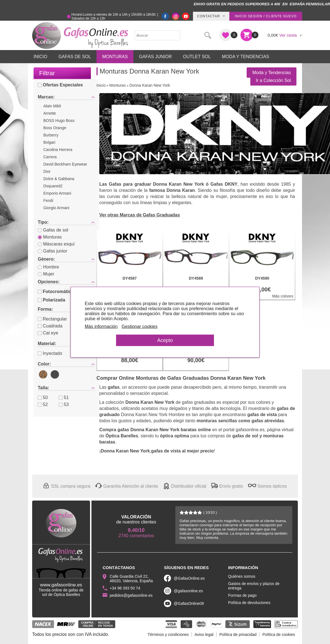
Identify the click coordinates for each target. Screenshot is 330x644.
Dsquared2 (53, 186)
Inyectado (50, 353)
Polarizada (51, 300)
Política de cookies (279, 634)
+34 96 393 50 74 (125, 588)
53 (64, 404)
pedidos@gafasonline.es (131, 595)
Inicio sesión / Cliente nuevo (266, 16)
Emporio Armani (57, 193)
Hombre (48, 267)
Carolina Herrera (58, 150)
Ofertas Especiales (60, 85)
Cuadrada (50, 326)
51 (64, 398)
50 (43, 398)
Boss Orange (55, 128)
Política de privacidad (238, 634)
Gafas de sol (53, 230)
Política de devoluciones (249, 603)
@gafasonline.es (188, 591)
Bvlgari (49, 142)
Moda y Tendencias (246, 57)
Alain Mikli (52, 106)
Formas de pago (242, 595)
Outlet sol (197, 57)
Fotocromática (56, 292)
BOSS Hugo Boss (59, 121)
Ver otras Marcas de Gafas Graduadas (140, 215)
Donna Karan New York (150, 85)
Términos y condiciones (168, 634)
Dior (47, 171)
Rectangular (52, 319)
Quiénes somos (242, 576)
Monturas (115, 57)
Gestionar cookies (140, 326)
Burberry (51, 135)
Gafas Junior (155, 57)
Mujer (46, 274)
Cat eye (48, 333)
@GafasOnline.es (189, 578)
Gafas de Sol (75, 57)
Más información (102, 326)
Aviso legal (204, 634)
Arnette (50, 113)
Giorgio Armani (56, 208)
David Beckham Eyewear (65, 164)
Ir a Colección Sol (273, 80)
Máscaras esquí (56, 244)
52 (43, 404)
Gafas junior (52, 251)
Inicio (40, 57)
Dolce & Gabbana (59, 179)
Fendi (48, 200)
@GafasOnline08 (189, 603)
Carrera (50, 157)
